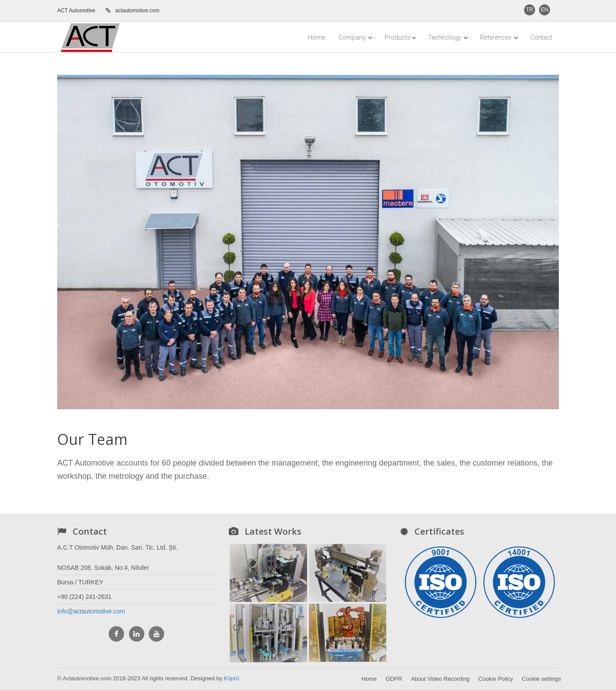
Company (356, 37)
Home (317, 37)
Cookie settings (541, 679)
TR (530, 10)
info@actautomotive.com (91, 611)
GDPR (394, 679)
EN (544, 10)
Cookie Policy (496, 679)
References (499, 37)
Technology (448, 37)
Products (400, 37)
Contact (541, 37)
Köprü (232, 678)
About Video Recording (440, 679)
